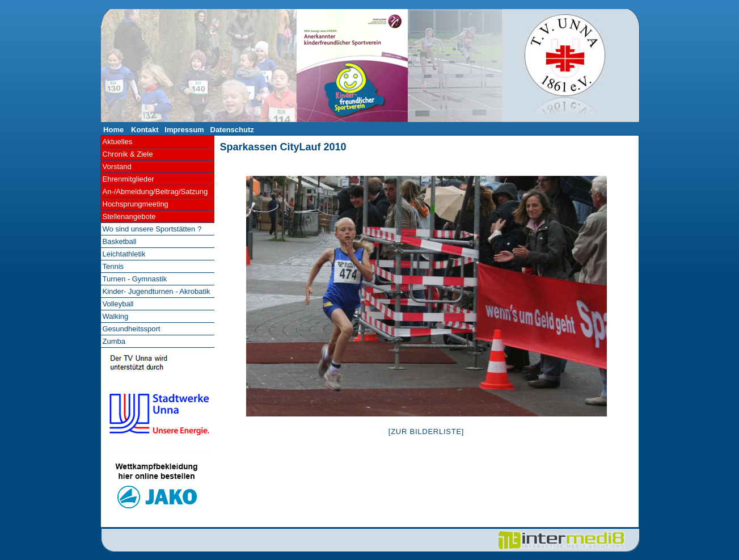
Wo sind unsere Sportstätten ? (152, 229)
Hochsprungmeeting (136, 204)
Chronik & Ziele (128, 154)
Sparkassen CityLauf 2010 (283, 147)
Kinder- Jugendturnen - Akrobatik (157, 291)
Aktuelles (118, 142)
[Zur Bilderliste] (426, 431)
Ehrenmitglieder (128, 179)
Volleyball (118, 304)
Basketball (120, 241)
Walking (116, 316)
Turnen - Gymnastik (135, 279)
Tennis (113, 266)
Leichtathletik (124, 254)
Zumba (114, 341)
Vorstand (117, 167)
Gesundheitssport (132, 329)
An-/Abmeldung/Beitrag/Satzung (155, 191)
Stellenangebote (129, 216)
